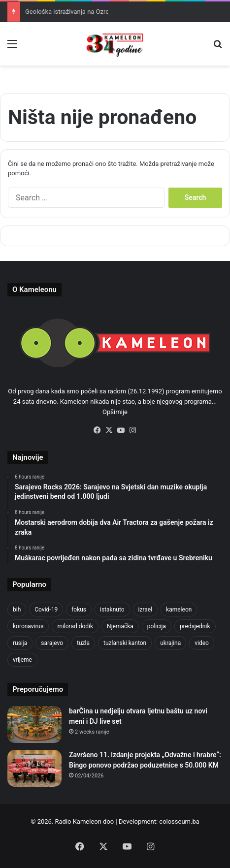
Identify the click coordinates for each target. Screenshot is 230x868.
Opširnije (115, 412)
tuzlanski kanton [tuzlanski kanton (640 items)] (125, 643)
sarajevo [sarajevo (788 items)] (52, 643)
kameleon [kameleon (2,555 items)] (179, 610)
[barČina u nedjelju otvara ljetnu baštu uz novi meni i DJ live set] (34, 724)
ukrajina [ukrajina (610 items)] (170, 643)
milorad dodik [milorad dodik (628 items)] (75, 626)
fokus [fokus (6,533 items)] (79, 610)
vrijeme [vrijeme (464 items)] (22, 660)
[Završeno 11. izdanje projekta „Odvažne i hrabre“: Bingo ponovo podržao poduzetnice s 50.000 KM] (34, 768)
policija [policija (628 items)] (157, 626)
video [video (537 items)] (202, 643)
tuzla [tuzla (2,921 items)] (83, 643)
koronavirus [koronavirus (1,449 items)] (28, 626)
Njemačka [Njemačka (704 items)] (120, 626)
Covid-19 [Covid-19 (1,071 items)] (46, 610)
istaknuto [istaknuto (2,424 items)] (112, 610)
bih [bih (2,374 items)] (17, 610)
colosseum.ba (179, 821)
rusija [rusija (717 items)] (20, 643)
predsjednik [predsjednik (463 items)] (195, 626)
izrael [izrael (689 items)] (146, 610)
